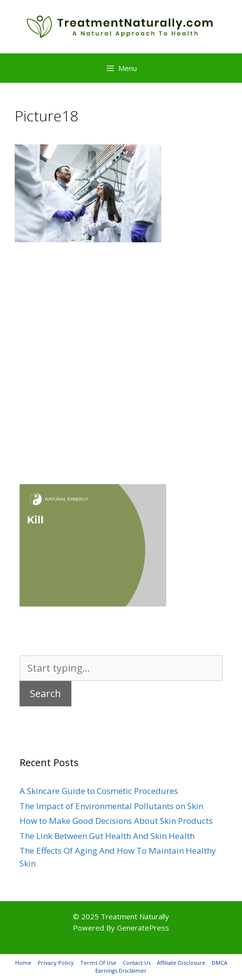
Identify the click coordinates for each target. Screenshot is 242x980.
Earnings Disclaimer (121, 970)
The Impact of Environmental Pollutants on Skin (111, 806)
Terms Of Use (98, 963)
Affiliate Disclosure (181, 963)
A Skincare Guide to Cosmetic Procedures (99, 791)
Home (23, 963)
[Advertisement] (121, 349)
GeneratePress (143, 928)
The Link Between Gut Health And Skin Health (107, 836)
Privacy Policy (56, 963)
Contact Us (137, 963)
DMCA (220, 963)
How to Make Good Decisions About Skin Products (116, 821)
